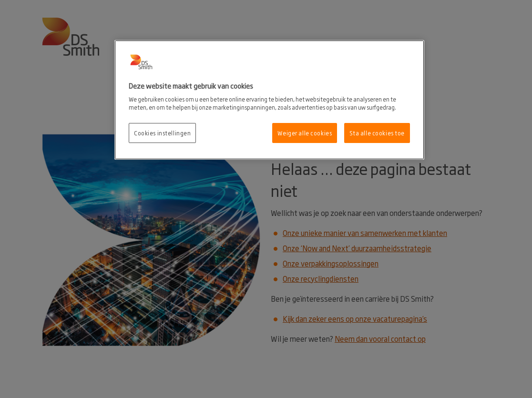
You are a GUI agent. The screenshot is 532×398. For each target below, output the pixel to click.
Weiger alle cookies (305, 133)
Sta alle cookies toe (377, 133)
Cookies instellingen (162, 133)
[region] (269, 100)
